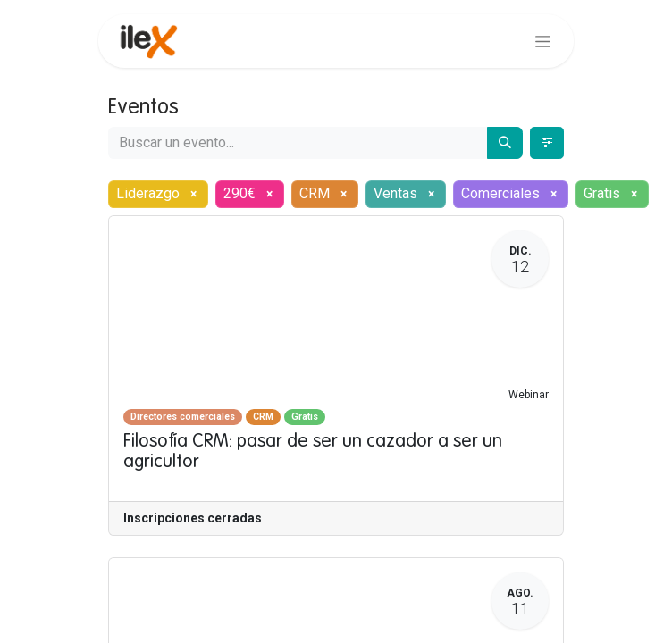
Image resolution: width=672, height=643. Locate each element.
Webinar (529, 395)
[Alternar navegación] (543, 41)
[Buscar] (505, 143)
